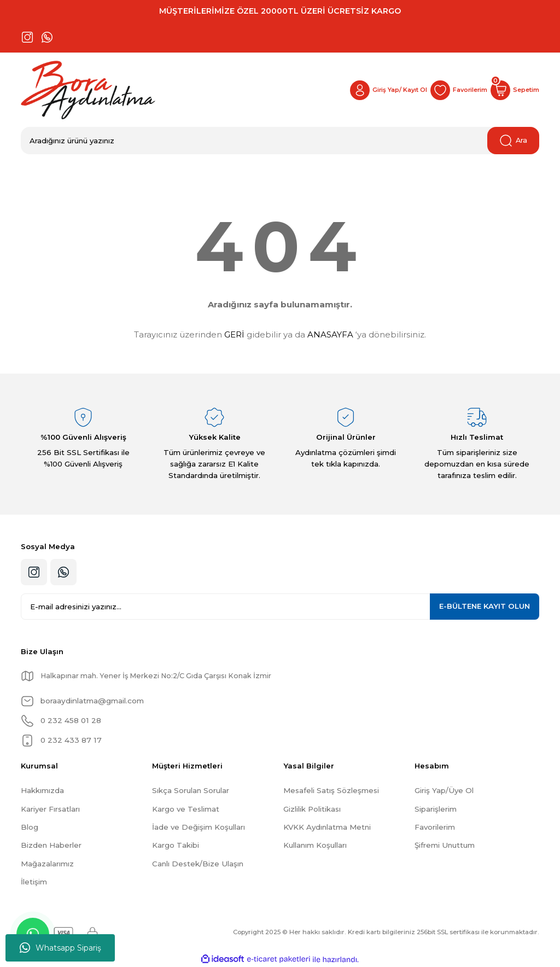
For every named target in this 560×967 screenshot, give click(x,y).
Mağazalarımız (47, 864)
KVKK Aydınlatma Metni (327, 827)
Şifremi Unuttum (445, 845)
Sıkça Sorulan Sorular (191, 790)
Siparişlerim (436, 809)
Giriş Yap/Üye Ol (444, 790)
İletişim (34, 882)
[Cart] (514, 90)
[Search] (280, 141)
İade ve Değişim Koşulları (199, 827)
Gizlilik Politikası (312, 809)
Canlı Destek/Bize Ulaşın (198, 864)
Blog (30, 827)
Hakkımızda (42, 790)
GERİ (234, 334)
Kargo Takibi (176, 845)
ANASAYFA (330, 334)
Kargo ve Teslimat (186, 809)
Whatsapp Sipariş (60, 948)
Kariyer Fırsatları (50, 809)
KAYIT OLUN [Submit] (485, 606)
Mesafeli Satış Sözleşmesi (331, 790)
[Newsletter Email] (280, 607)
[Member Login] (380, 90)
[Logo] (88, 90)
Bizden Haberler (51, 845)
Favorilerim (435, 827)
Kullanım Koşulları (315, 845)
